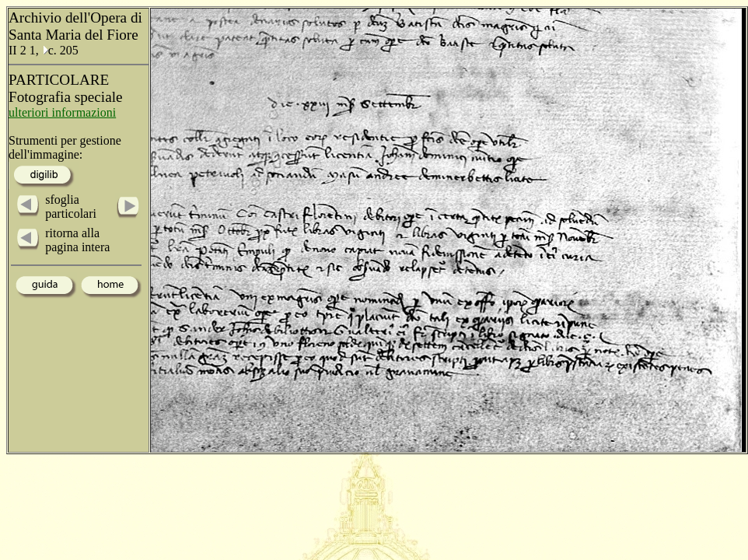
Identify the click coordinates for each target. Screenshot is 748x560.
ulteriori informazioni (62, 112)
